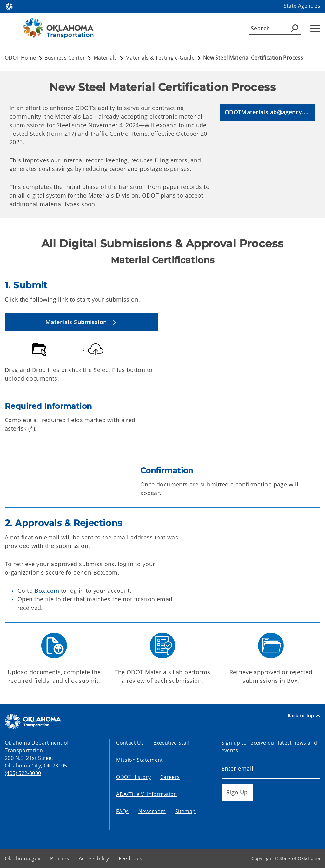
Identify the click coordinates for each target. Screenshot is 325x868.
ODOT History (133, 777)
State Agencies (302, 6)
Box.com (47, 591)
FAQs (123, 811)
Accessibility (94, 858)
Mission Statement (139, 760)
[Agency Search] (295, 28)
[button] (268, 112)
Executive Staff (172, 743)
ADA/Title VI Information (146, 794)
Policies (60, 858)
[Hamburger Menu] (315, 28)
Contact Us (130, 743)
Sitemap (186, 811)
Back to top (304, 716)
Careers (170, 777)
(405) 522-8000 (23, 773)
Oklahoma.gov (23, 858)
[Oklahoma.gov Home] (9, 6)
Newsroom (152, 811)
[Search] (275, 28)
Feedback (130, 858)
